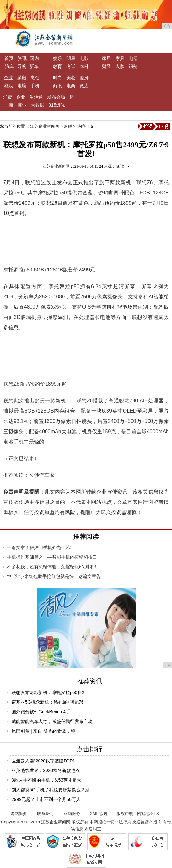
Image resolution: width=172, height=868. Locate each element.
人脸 (120, 66)
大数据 (38, 105)
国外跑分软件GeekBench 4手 (41, 712)
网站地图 (145, 814)
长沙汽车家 (42, 475)
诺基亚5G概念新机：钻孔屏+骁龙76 (47, 702)
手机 (35, 86)
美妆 (71, 78)
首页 (9, 58)
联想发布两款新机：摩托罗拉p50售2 (48, 692)
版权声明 (125, 814)
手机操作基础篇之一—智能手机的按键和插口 (52, 557)
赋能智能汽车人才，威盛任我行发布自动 (52, 721)
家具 (120, 58)
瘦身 (84, 78)
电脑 (22, 86)
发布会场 (56, 97)
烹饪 (35, 78)
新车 (34, 66)
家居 (107, 58)
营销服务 (72, 814)
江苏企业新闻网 (45, 126)
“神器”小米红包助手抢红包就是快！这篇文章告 (54, 576)
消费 (7, 97)
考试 (71, 66)
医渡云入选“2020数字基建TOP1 (43, 761)
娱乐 (57, 58)
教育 (57, 66)
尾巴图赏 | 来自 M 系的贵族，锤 (43, 731)
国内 (34, 58)
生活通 (36, 97)
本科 (84, 66)
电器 (133, 58)
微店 (84, 86)
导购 (22, 66)
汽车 (10, 66)
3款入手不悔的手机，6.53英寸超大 (46, 780)
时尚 (57, 78)
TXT (158, 814)
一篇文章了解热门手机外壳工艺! (39, 548)
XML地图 (98, 814)
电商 (71, 86)
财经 (107, 66)
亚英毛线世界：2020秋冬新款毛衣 (46, 770)
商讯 (57, 86)
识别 (133, 66)
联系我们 (45, 814)
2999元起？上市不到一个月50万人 (46, 799)
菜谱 (22, 78)
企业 (8, 78)
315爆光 (57, 105)
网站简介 (19, 814)
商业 (22, 105)
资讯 (22, 58)
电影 (84, 58)
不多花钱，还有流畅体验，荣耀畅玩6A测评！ (52, 567)
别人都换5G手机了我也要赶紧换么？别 (51, 790)
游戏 (8, 86)
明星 (71, 58)
